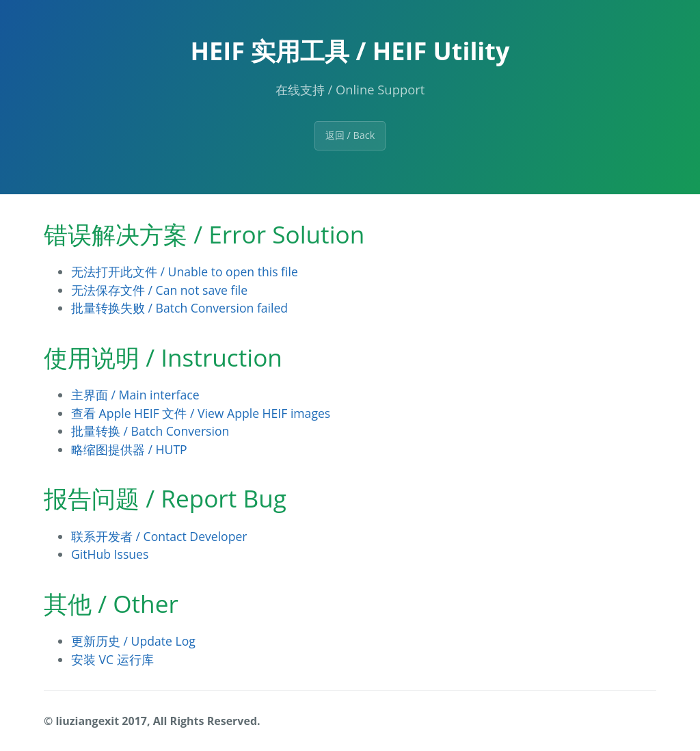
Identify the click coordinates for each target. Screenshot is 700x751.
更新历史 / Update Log (133, 641)
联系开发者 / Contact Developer (159, 536)
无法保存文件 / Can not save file (159, 290)
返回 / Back (350, 135)
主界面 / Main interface (135, 395)
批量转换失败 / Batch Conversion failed (179, 308)
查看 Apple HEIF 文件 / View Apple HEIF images (201, 413)
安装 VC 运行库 (112, 659)
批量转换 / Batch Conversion (150, 431)
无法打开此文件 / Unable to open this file (185, 272)
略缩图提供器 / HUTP (129, 449)
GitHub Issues (110, 554)
